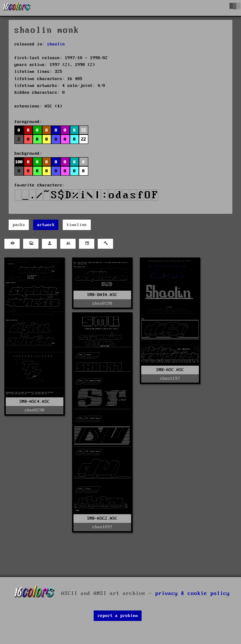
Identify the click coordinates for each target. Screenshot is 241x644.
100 (19, 162)
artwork (46, 225)
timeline (77, 225)
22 (84, 139)
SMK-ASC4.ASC (35, 402)
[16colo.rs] (17, 8)
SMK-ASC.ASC (170, 370)
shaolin (56, 44)
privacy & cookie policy (193, 594)
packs (19, 225)
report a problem (118, 616)
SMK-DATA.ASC (102, 295)
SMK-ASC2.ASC (102, 518)
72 (84, 130)
